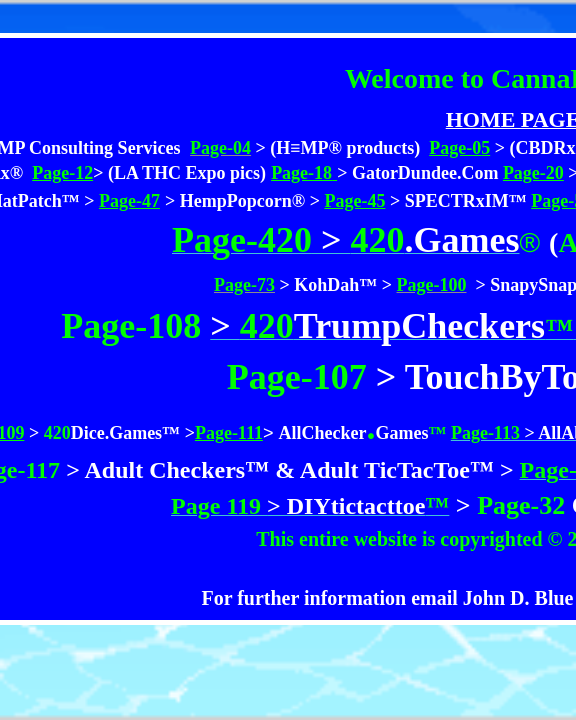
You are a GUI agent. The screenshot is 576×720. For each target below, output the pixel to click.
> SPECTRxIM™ (458, 201)
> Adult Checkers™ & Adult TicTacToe (265, 470)
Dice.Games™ (125, 433)
